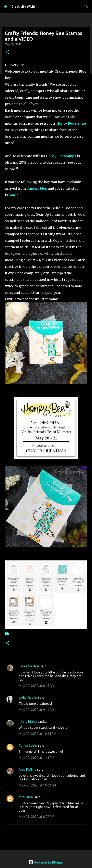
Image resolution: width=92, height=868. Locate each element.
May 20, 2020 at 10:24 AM (38, 734)
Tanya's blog (37, 188)
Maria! (14, 195)
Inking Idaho (28, 721)
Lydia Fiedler (28, 697)
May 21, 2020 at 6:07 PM (36, 817)
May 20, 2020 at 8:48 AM (37, 686)
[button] (7, 52)
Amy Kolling (28, 769)
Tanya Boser (28, 745)
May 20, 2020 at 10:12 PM (37, 785)
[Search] (86, 7)
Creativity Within (24, 7)
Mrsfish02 (26, 797)
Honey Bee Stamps (72, 123)
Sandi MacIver (29, 666)
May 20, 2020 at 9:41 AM (37, 710)
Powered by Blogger (46, 862)
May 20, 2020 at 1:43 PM (36, 758)
